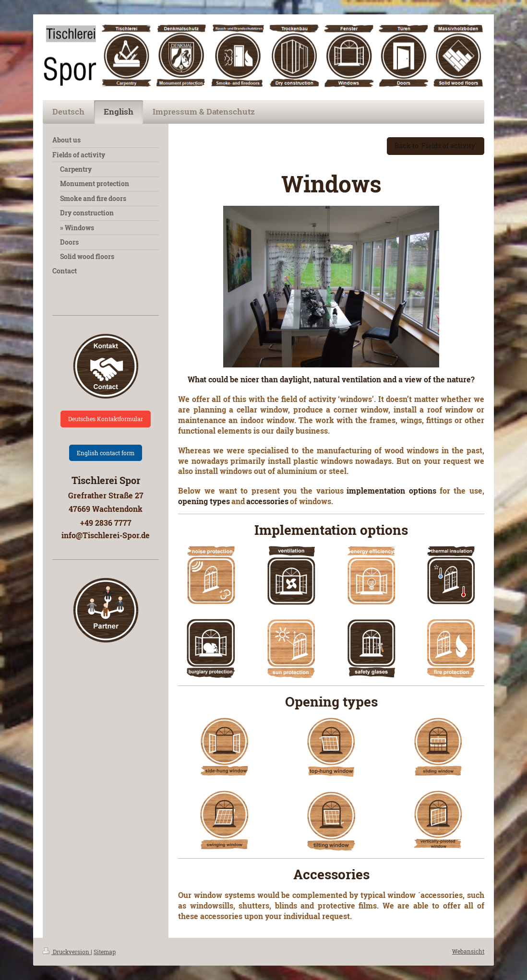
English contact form (106, 453)
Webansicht (468, 951)
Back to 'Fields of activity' (436, 146)
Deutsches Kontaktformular (106, 419)
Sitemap (105, 952)
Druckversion (67, 952)
